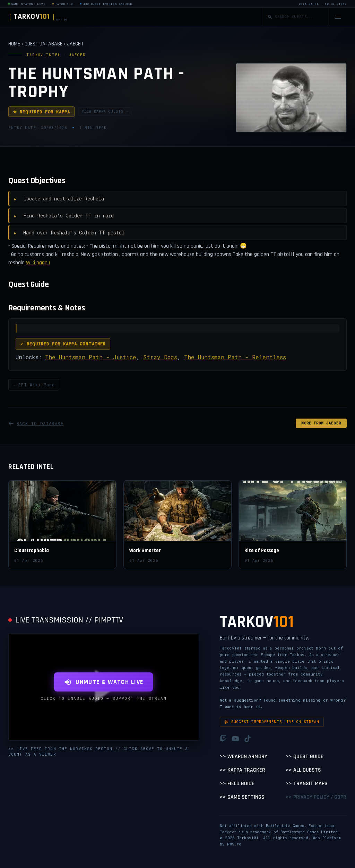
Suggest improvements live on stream (272, 722)
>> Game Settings (242, 797)
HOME (14, 44)
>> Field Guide (237, 784)
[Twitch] (223, 739)
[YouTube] (235, 739)
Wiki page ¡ (38, 263)
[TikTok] (248, 739)
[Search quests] (299, 17)
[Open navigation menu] (338, 17)
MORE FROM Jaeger (321, 423)
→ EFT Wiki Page (34, 385)
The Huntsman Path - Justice (91, 357)
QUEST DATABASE (44, 44)
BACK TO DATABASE (36, 423)
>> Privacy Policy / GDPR (316, 797)
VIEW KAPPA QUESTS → (105, 111)
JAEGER (75, 44)
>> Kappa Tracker (243, 770)
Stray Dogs (160, 357)
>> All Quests (303, 770)
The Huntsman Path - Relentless (235, 357)
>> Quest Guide (305, 757)
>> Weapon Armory (244, 757)
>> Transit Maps (307, 784)
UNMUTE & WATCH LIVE (103, 682)
